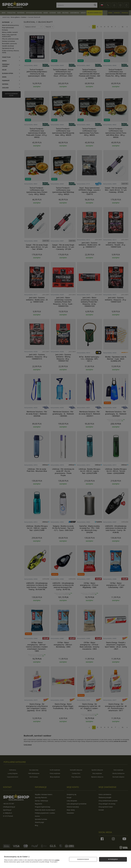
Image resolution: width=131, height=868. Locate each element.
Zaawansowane (83, 859)
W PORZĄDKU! (113, 859)
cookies (57, 860)
